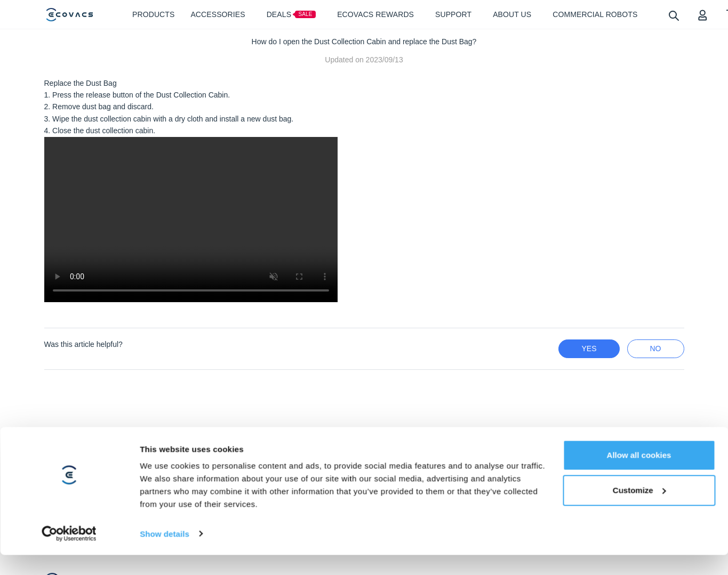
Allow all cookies (639, 444)
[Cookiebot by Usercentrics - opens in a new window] (69, 523)
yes (589, 349)
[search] (673, 15)
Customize (639, 479)
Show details (165, 523)
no (656, 349)
